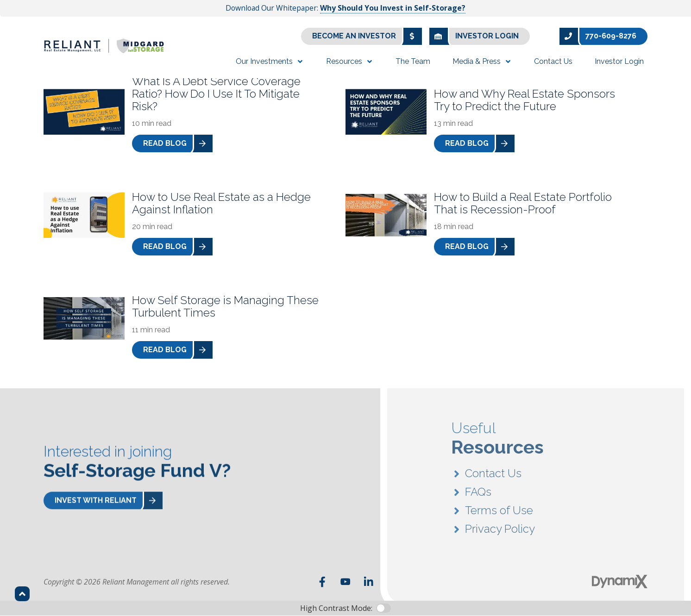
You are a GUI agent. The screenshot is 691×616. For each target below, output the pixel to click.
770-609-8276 (598, 37)
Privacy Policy (500, 531)
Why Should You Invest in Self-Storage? (393, 8)
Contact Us (493, 476)
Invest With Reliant (109, 501)
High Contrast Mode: (336, 608)
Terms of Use (499, 513)
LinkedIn (369, 582)
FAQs (478, 494)
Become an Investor (367, 37)
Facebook (322, 582)
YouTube (345, 582)
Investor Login (474, 37)
